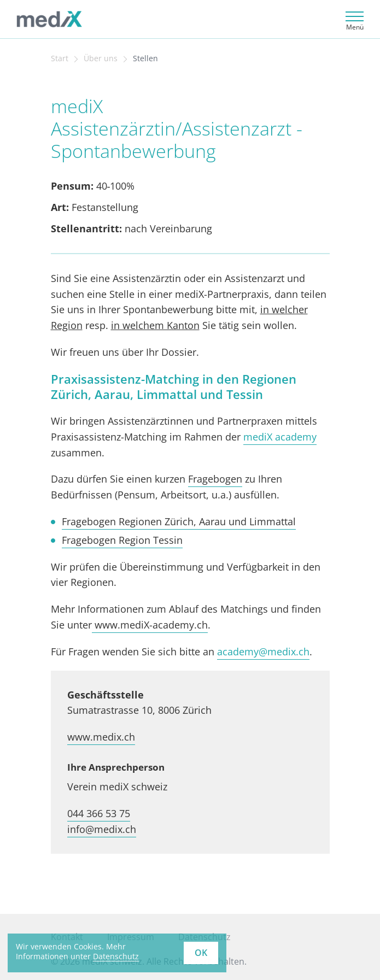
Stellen (145, 58)
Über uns (101, 58)
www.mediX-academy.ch (150, 625)
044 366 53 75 (99, 813)
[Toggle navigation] (353, 19)
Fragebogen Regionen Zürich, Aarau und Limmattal (179, 521)
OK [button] (201, 953)
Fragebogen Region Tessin (122, 540)
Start (60, 58)
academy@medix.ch (263, 652)
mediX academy (280, 437)
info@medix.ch (102, 829)
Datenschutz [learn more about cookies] (116, 956)
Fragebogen (215, 479)
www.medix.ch (101, 737)
